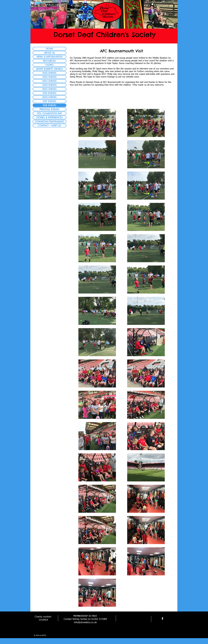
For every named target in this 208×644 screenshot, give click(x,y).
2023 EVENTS (49, 85)
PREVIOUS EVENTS (49, 109)
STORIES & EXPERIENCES (49, 117)
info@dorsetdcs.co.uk (85, 623)
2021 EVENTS (49, 93)
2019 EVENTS (49, 101)
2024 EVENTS (49, 81)
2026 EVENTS (49, 73)
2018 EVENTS (49, 105)
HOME (49, 49)
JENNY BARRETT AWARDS (49, 69)
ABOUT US (49, 53)
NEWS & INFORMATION (49, 57)
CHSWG (49, 65)
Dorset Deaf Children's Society (104, 35)
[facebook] (162, 619)
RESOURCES (49, 61)
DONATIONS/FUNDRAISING (49, 121)
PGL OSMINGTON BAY (49, 113)
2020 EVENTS (49, 97)
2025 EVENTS (49, 77)
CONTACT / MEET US (49, 125)
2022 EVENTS (49, 89)
